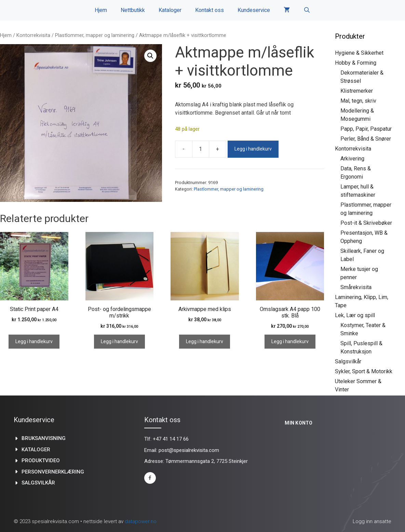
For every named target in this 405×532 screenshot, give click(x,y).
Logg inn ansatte (372, 521)
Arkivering (352, 159)
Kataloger (170, 10)
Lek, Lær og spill (355, 315)
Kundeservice (254, 10)
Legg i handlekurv (253, 149)
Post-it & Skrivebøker (366, 223)
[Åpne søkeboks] (307, 10)
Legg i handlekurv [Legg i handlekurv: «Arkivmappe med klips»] (205, 342)
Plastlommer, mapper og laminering (95, 35)
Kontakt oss (210, 10)
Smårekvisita (356, 287)
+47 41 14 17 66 (171, 439)
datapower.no (141, 521)
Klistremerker (357, 91)
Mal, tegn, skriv (358, 101)
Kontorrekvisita (33, 35)
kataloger (36, 450)
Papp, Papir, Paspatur (366, 129)
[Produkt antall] (201, 149)
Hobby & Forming (356, 63)
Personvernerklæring (53, 472)
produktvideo (41, 460)
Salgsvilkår (348, 361)
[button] (150, 56)
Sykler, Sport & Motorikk (364, 371)
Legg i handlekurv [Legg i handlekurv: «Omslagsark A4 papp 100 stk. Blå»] (290, 342)
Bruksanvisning (44, 438)
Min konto (299, 423)
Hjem (101, 10)
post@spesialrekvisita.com (189, 450)
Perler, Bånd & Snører (366, 139)
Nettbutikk (133, 10)
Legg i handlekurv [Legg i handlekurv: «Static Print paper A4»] (34, 342)
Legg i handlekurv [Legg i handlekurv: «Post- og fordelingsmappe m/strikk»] (119, 342)
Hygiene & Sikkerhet (359, 53)
